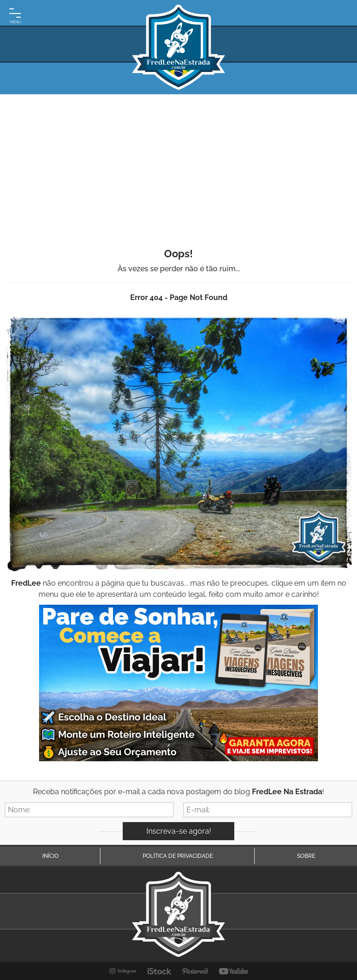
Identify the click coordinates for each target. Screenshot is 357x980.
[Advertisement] (178, 164)
